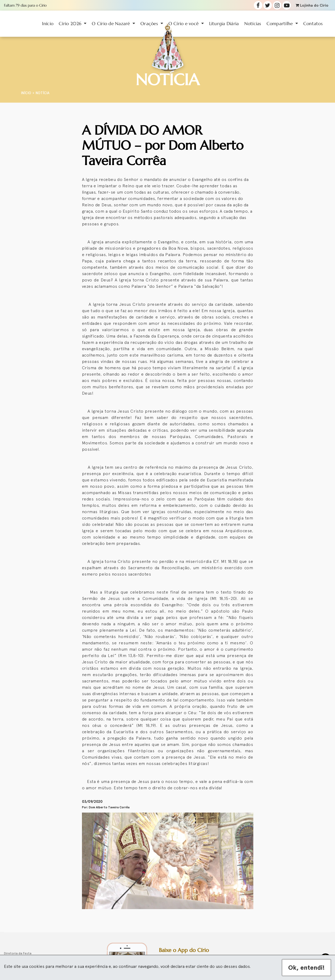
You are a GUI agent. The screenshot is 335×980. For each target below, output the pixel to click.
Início (48, 24)
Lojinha (312, 5)
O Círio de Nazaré (112, 24)
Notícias (253, 24)
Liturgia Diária (224, 24)
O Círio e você (184, 24)
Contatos (313, 24)
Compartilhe (280, 24)
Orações (150, 24)
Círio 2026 (71, 24)
